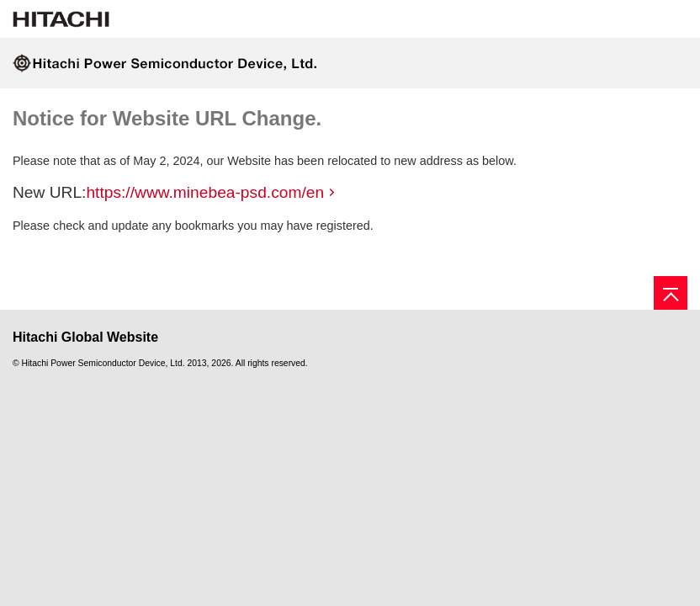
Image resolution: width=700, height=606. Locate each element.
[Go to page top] (671, 293)
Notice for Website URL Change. (167, 118)
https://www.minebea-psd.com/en (205, 192)
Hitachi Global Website (85, 337)
